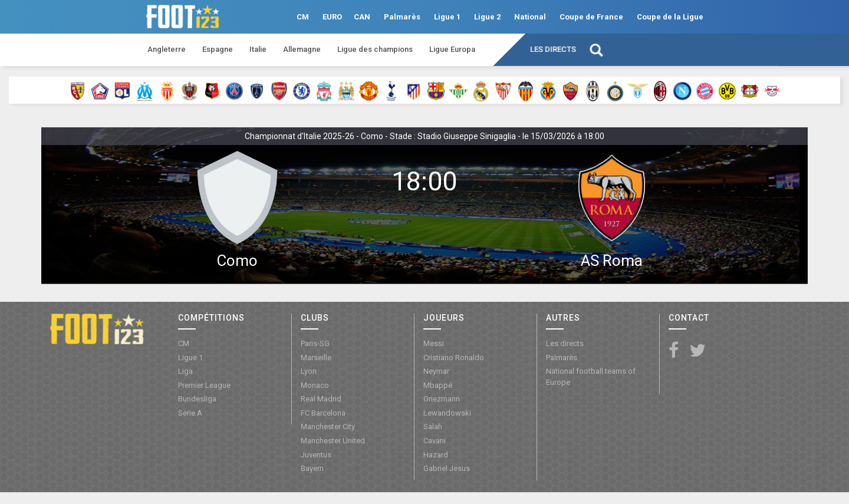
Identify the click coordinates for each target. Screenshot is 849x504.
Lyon (309, 371)
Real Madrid (321, 399)
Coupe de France (591, 17)
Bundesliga (197, 399)
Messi (434, 343)
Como (237, 261)
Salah (433, 426)
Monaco (315, 385)
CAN (362, 17)
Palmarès (402, 17)
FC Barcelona (323, 413)
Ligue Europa (452, 49)
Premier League (204, 385)
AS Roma (612, 261)
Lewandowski (447, 413)
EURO (332, 17)
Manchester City (328, 426)
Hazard (436, 455)
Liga (185, 371)
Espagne (218, 49)
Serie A (190, 413)
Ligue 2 (487, 17)
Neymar (436, 371)
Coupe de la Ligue (670, 17)
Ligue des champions (375, 49)
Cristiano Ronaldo (454, 358)
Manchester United (333, 441)
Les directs (553, 49)
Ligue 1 (447, 17)
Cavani (435, 441)
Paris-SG (315, 343)
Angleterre (167, 49)
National (530, 17)
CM (303, 17)
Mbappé (438, 385)
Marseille (316, 358)
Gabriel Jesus (447, 468)
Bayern (312, 468)
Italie (258, 49)
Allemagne (302, 49)
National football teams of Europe (591, 377)
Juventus (316, 455)
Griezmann (442, 399)
